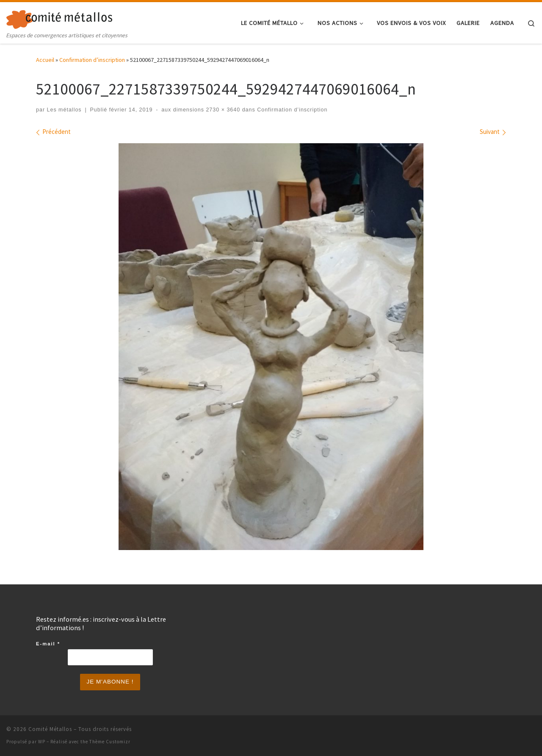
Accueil (45, 60)
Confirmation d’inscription (92, 60)
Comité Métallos (50, 729)
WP (42, 742)
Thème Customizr (110, 742)
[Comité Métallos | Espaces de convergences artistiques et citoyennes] (59, 18)
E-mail (48, 644)
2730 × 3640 (222, 110)
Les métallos (64, 110)
